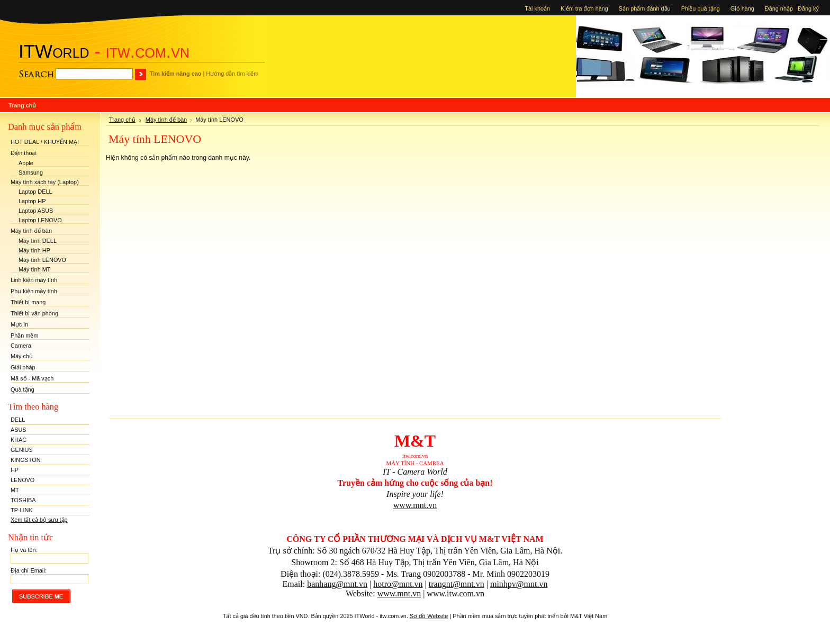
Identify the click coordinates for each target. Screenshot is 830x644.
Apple (26, 163)
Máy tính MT (34, 269)
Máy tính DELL (38, 241)
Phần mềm (25, 335)
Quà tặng (22, 389)
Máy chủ (22, 356)
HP (15, 470)
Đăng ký (810, 8)
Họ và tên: (24, 550)
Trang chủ (122, 120)
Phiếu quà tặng (701, 8)
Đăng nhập (780, 8)
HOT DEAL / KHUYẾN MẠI (45, 142)
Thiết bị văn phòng (34, 313)
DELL (18, 420)
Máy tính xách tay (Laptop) (45, 182)
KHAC (19, 440)
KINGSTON (26, 460)
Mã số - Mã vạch (32, 378)
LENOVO (22, 480)
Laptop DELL (35, 192)
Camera (21, 346)
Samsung (31, 173)
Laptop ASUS (36, 211)
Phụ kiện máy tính (34, 291)
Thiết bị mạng (28, 302)
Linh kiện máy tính (34, 280)
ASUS (19, 430)
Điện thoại (24, 153)
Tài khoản (537, 8)
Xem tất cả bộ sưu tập (39, 520)
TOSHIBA (23, 500)
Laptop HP (32, 201)
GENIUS (22, 450)
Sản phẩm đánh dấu (645, 8)
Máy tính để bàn (31, 231)
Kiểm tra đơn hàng (584, 8)
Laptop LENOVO (40, 220)
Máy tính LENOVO (42, 260)
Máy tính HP (34, 250)
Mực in (19, 324)
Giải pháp (23, 367)
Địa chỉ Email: (29, 570)
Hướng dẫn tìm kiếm (232, 74)
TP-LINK (22, 510)
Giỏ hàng (742, 8)
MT (15, 490)
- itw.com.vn (104, 51)
